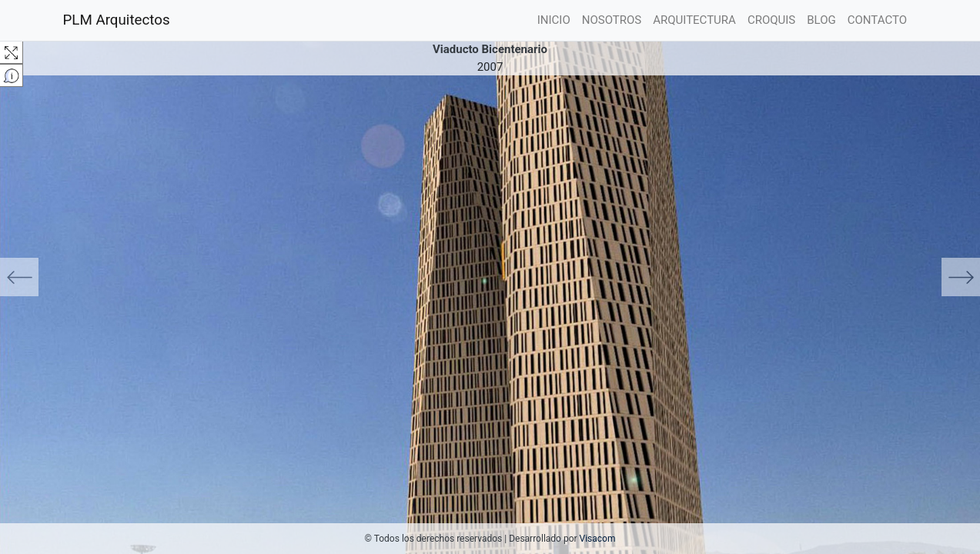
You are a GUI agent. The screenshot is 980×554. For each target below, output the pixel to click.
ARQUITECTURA (694, 20)
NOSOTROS (612, 20)
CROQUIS (771, 20)
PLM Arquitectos (117, 20)
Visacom (598, 539)
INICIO (557, 19)
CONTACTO (877, 20)
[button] (74, 277)
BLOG (821, 20)
